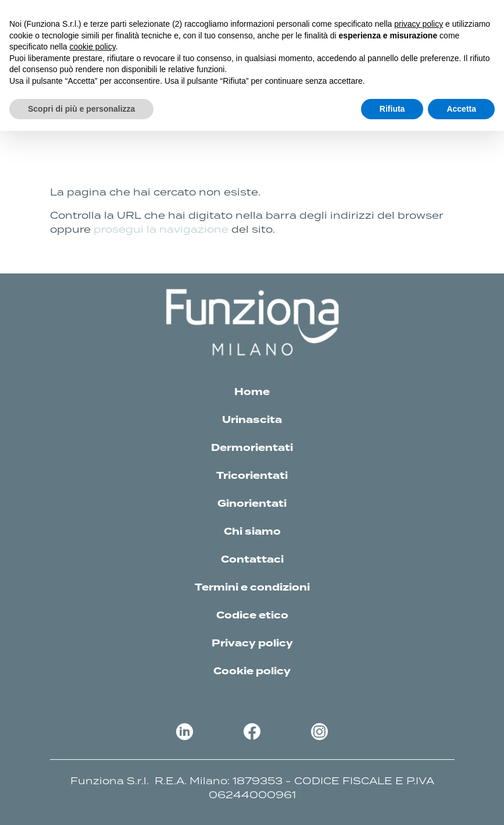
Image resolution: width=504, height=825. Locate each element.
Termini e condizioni (252, 588)
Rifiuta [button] (392, 109)
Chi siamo (252, 532)
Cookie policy (252, 671)
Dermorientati (252, 448)
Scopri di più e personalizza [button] (81, 109)
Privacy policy (252, 643)
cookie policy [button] (93, 47)
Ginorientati (252, 504)
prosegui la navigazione (161, 229)
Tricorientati (252, 476)
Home (252, 392)
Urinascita (252, 420)
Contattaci (252, 560)
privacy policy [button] (419, 24)
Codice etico (252, 616)
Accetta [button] (461, 109)
